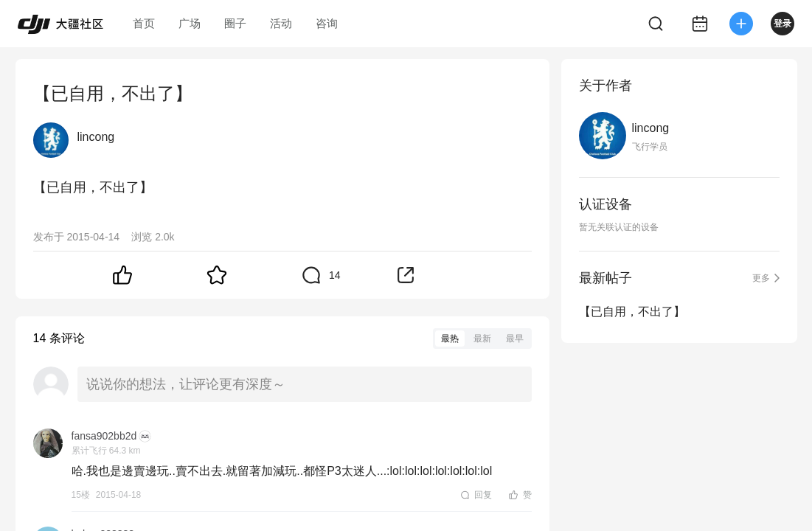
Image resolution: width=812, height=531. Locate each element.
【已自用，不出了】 (632, 312)
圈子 (235, 23)
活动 (281, 23)
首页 (144, 23)
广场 (190, 23)
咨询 (327, 23)
